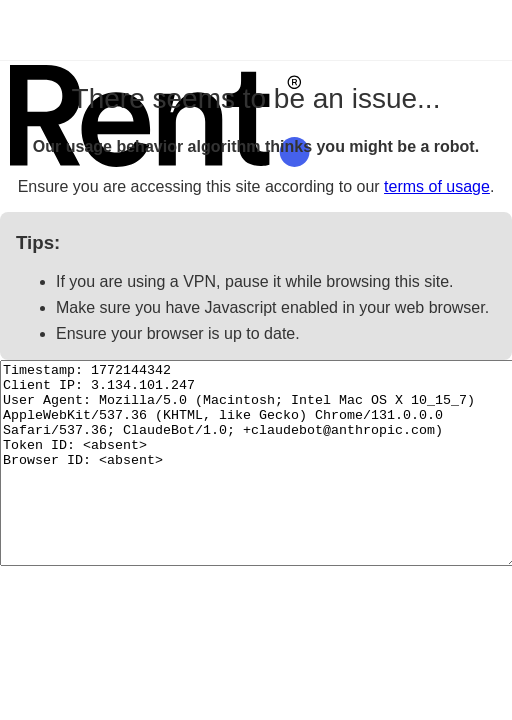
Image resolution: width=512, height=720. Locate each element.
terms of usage (437, 186)
